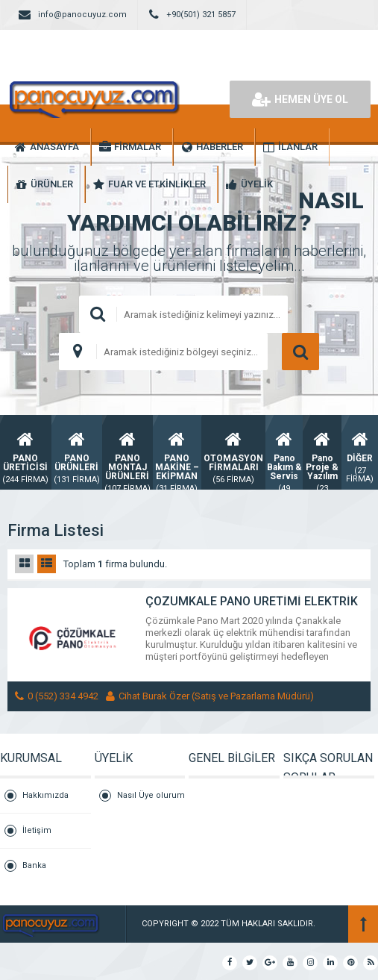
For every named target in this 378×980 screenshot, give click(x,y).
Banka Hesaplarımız (48, 872)
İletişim (37, 830)
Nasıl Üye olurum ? (151, 802)
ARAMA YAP (300, 352)
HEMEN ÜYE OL (300, 99)
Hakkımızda (45, 795)
